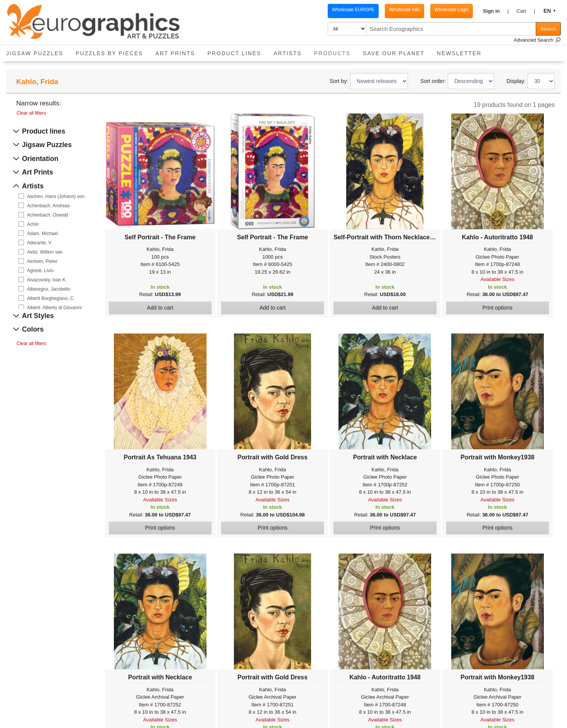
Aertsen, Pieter (42, 261)
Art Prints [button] (175, 53)
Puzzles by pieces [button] (109, 53)
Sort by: (339, 81)
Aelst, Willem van (45, 252)
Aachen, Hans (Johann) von (56, 196)
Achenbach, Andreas (48, 206)
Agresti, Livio (40, 271)
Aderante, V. (40, 243)
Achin (33, 224)
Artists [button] (288, 53)
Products (336, 51)
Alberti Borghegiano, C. (51, 298)
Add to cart (160, 308)
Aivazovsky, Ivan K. (47, 280)
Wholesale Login (452, 10)
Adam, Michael (42, 234)
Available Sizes (498, 279)
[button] (496, 11)
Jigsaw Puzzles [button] (35, 53)
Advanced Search (537, 40)
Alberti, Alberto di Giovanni (54, 308)
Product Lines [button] (234, 53)
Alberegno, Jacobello (49, 289)
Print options (498, 308)
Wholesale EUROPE (353, 10)
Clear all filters (31, 113)
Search (548, 29)
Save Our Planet (394, 53)
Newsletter (459, 53)
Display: (516, 81)
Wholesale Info (404, 10)
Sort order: (433, 81)
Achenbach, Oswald (48, 215)
